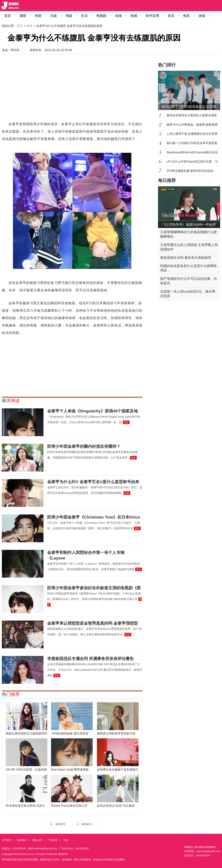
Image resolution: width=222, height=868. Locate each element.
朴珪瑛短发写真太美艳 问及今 (25, 806)
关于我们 (7, 840)
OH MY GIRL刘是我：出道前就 (26, 770)
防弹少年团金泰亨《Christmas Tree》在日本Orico (94, 517)
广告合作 (53, 840)
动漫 (118, 16)
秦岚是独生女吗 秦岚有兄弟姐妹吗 (186, 258)
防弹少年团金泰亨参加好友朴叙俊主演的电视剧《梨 (94, 588)
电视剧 (101, 16)
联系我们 (22, 840)
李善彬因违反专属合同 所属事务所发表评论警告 (90, 659)
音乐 (171, 16)
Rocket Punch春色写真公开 (69, 806)
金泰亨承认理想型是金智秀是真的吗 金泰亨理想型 (92, 623)
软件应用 (152, 16)
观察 (23, 16)
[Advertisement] (62, 90)
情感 (134, 16)
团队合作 (37, 840)
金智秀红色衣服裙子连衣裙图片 (118, 770)
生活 (84, 16)
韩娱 (69, 16)
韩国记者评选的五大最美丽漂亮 (26, 733)
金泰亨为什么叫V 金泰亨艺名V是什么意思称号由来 (93, 482)
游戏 (202, 16)
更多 (126, 422)
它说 (66, 840)
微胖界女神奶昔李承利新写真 (116, 733)
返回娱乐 (87, 824)
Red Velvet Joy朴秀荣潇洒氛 (70, 770)
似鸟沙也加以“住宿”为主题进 (116, 806)
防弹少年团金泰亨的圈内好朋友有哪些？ (84, 446)
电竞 (186, 16)
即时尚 (15, 50)
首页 (8, 16)
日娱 (54, 16)
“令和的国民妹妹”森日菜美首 (70, 733)
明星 (38, 16)
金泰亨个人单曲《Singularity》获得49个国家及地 (92, 411)
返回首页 (60, 824)
